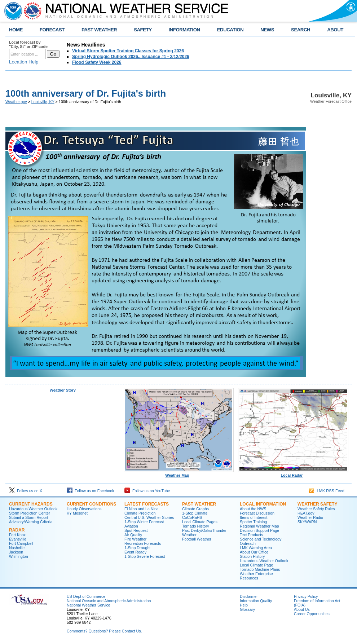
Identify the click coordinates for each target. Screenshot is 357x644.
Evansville (18, 539)
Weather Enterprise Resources (256, 576)
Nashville (17, 548)
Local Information (263, 504)
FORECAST (52, 30)
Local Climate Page (256, 565)
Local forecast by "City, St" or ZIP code (28, 44)
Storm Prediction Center (30, 513)
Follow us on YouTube (147, 491)
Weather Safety (317, 504)
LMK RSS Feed (327, 491)
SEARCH (301, 30)
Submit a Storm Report (28, 517)
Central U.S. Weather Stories (149, 517)
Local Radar (293, 473)
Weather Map (179, 473)
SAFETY (143, 30)
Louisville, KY (43, 102)
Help (244, 605)
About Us (302, 609)
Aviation (131, 526)
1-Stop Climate (195, 513)
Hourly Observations (84, 509)
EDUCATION (230, 30)
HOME (16, 30)
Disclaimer (249, 596)
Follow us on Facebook (91, 491)
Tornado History (196, 526)
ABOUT (335, 30)
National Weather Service (89, 605)
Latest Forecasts (147, 504)
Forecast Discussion (257, 513)
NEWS (267, 30)
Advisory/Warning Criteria (31, 522)
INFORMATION (184, 30)
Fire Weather (135, 539)
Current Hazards (31, 504)
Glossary (247, 609)
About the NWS (253, 509)
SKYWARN (307, 522)
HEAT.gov (306, 513)
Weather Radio (310, 517)
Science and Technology (261, 539)
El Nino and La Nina (142, 509)
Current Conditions (91, 504)
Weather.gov (16, 102)
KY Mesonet (77, 513)
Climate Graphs (195, 509)
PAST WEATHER (99, 30)
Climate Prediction (140, 513)
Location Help (24, 62)
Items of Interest (254, 517)
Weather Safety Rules (316, 509)
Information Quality (256, 601)
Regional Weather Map (259, 526)
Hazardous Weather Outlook (33, 509)
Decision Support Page (259, 530)
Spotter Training (253, 522)
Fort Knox (17, 535)
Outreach (248, 543)
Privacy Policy (306, 596)
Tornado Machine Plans (260, 569)
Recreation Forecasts (143, 543)
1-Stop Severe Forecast (145, 556)
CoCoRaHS (192, 517)
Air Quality (133, 535)
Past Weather (199, 504)
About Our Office (254, 552)
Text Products (252, 535)
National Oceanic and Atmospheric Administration (109, 601)
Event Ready (135, 552)
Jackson (16, 552)
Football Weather (197, 539)
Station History (252, 556)
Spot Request (136, 530)
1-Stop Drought (137, 548)
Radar (17, 530)
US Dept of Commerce (86, 596)
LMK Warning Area (256, 548)
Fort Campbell (21, 543)
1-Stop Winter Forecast (144, 522)
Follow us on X (26, 491)
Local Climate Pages (200, 522)
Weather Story (63, 390)
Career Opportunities (312, 614)
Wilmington (19, 556)
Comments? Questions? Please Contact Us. (104, 631)
